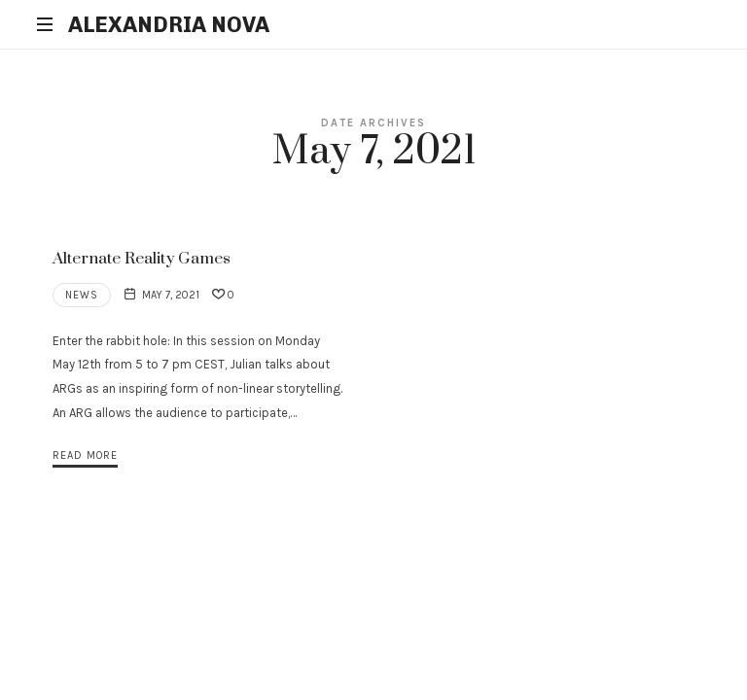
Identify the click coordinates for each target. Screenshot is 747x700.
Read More (85, 455)
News (82, 295)
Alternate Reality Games (142, 259)
